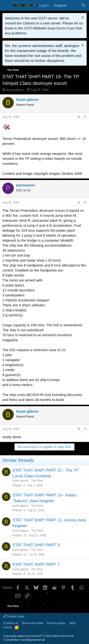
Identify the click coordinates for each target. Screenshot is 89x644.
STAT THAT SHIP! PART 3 (36, 545)
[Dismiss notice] (82, 18)
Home (7, 627)
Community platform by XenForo (39, 636)
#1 (85, 117)
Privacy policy (56, 623)
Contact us (11, 623)
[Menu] (7, 5)
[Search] (83, 5)
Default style (14, 616)
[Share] (79, 117)
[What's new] (74, 5)
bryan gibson (15, 90)
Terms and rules (33, 623)
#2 (85, 202)
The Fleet (37, 481)
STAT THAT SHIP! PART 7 (36, 564)
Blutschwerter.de (35, 640)
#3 (85, 429)
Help (73, 623)
